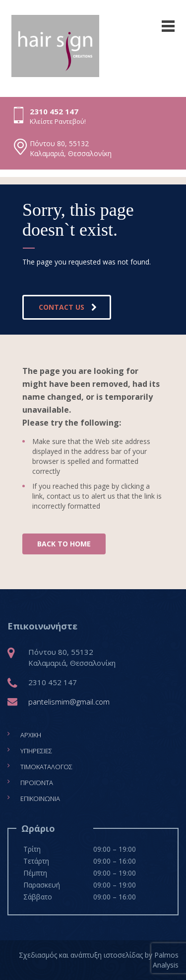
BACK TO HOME (64, 544)
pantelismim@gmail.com (69, 702)
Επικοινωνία (40, 799)
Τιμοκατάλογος (46, 767)
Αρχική (31, 735)
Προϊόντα (37, 783)
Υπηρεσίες (36, 751)
